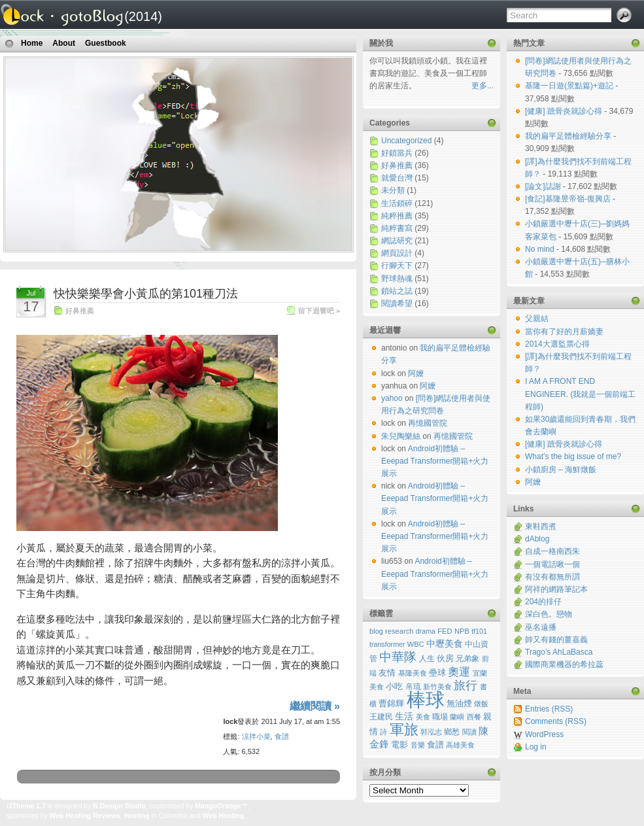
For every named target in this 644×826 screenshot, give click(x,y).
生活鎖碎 (397, 203)
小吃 (394, 686)
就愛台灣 (397, 178)
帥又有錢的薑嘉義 (556, 640)
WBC (416, 644)
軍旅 (404, 730)
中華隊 (398, 657)
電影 (399, 745)
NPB (462, 631)
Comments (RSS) (556, 721)
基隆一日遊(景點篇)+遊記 (570, 86)
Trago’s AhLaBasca (559, 652)
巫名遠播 (541, 627)
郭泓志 (431, 732)
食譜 (282, 736)
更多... (483, 86)
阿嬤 (533, 482)
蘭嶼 (457, 717)
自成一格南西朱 (552, 551)
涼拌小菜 (256, 736)
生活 (404, 716)
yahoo (392, 398)
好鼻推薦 (80, 311)
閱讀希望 (397, 303)
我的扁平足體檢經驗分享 (569, 136)
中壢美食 (445, 644)
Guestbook (106, 43)
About (64, 43)
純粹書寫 (397, 228)
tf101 (479, 631)
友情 (387, 673)
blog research (391, 631)
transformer (387, 644)
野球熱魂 (397, 279)
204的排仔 (543, 602)
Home (32, 43)
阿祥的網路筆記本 (556, 589)
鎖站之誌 (397, 291)
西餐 (474, 717)
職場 (440, 716)
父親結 (537, 318)
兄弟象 (467, 658)
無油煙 (459, 704)
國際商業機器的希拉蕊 (564, 664)
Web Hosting (224, 816)
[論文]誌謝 (544, 186)
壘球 (437, 673)
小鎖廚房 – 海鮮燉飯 (561, 470)
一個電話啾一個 (552, 564)
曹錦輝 (391, 704)
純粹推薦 (397, 216)
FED (445, 631)
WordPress (544, 734)
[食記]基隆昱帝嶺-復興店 (569, 199)
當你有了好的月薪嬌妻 (564, 332)
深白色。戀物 (549, 614)
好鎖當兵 (397, 153)
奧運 (459, 672)
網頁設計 (397, 253)
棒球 (426, 699)
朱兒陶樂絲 (401, 436)
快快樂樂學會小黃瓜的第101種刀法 (146, 294)
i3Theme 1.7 (26, 806)
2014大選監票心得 (557, 344)
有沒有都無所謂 (552, 577)
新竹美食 (437, 687)
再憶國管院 (428, 423)
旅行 (466, 685)
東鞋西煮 (541, 526)
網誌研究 (397, 241)
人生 (427, 659)
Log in (536, 747)
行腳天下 (397, 266)
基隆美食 (413, 673)
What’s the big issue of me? (573, 456)
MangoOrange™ (221, 806)
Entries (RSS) (549, 709)
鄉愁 (452, 732)
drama (426, 631)
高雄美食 (460, 745)
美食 (423, 717)
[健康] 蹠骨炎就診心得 (565, 111)
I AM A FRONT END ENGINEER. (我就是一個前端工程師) (580, 394)
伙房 (445, 658)
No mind (541, 249)
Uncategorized (406, 141)
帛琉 (413, 686)
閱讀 (469, 732)
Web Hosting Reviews (85, 816)
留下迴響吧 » (319, 311)
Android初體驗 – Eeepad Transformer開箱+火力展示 (435, 461)
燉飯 (481, 704)
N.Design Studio (119, 806)
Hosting (137, 816)
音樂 (418, 745)
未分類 (393, 190)
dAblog (537, 539)
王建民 (381, 716)
